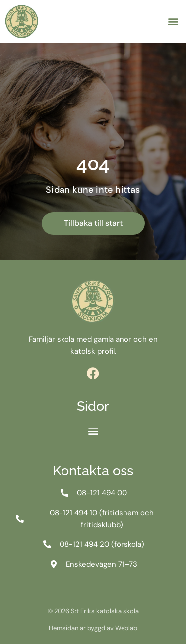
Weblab (126, 628)
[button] (173, 22)
